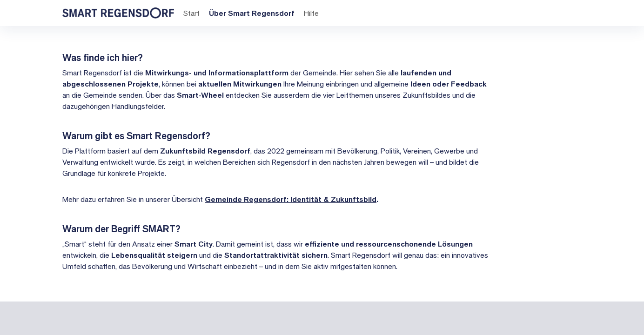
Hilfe (310, 13)
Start (191, 13)
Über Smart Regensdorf (251, 13)
